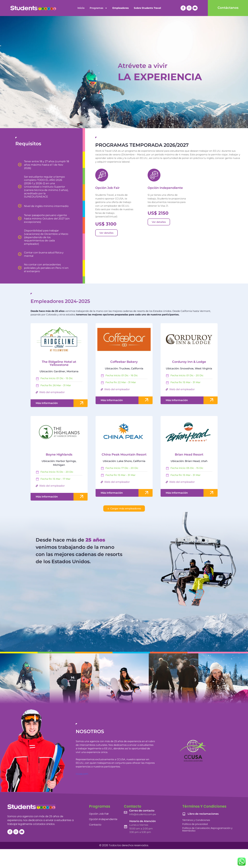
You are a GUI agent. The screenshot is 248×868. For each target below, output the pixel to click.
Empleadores (121, 8)
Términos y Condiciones (196, 820)
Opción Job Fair (107, 188)
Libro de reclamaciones (203, 814)
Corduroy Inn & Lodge (189, 362)
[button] (124, 508)
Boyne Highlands (59, 455)
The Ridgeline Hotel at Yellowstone (59, 363)
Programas (98, 8)
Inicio (81, 8)
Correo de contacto (142, 811)
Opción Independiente (165, 188)
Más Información (47, 403)
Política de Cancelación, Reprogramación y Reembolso (207, 829)
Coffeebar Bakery (124, 362)
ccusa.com (82, 774)
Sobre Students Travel (147, 8)
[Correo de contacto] (126, 812)
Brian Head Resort (189, 455)
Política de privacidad (195, 824)
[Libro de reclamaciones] (184, 814)
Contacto (95, 825)
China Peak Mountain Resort (124, 455)
